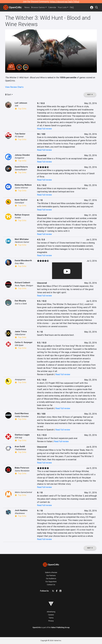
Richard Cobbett (22, 283)
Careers (51, 615)
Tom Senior (20, 134)
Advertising (51, 612)
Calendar (53, 7)
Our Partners (51, 575)
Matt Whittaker (22, 239)
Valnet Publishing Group (60, 627)
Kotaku (18, 218)
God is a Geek (21, 304)
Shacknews (20, 513)
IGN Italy (18, 438)
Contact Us (51, 585)
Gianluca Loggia (22, 435)
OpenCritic (37, 627)
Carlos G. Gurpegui (24, 342)
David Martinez (22, 413)
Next (90, 95)
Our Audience (51, 579)
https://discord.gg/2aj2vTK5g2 (65, 2)
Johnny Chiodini (22, 155)
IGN (16, 106)
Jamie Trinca (21, 332)
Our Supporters (51, 582)
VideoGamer (20, 334)
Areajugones (20, 379)
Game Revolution (22, 471)
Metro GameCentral (23, 492)
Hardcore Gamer (22, 242)
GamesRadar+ (21, 170)
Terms (51, 618)
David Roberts (21, 167)
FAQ (73, 7)
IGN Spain (19, 345)
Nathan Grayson (22, 215)
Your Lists (63, 7)
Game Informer (21, 188)
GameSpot (19, 203)
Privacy (51, 621)
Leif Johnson (21, 103)
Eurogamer (19, 158)
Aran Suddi (20, 447)
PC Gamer (19, 137)
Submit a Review (51, 572)
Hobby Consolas (22, 416)
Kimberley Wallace (23, 185)
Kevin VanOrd (21, 200)
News (27, 7)
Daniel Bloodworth (23, 261)
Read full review (44, 129)
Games (39, 7)
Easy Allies (19, 263)
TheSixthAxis (20, 449)
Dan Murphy (20, 301)
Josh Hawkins (21, 510)
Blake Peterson (22, 468)
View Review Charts (14, 87)
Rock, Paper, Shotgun (24, 286)
